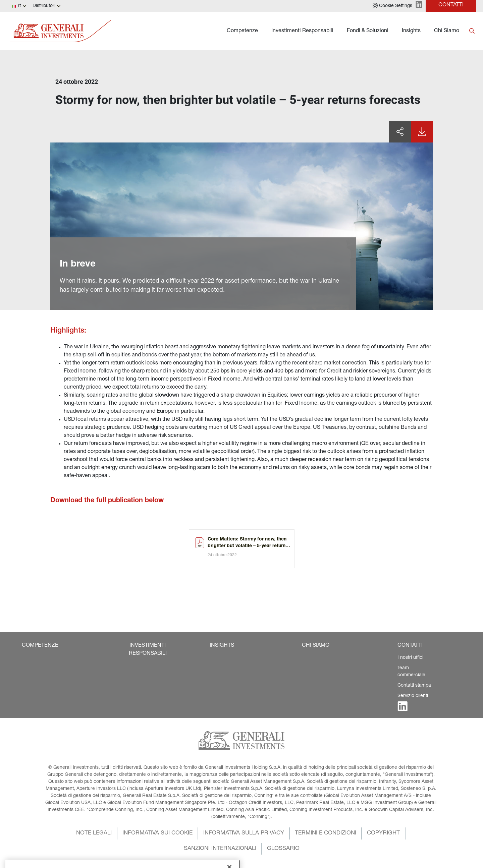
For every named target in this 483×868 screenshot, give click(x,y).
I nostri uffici (410, 658)
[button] (392, 6)
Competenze (242, 31)
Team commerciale (411, 672)
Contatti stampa (414, 686)
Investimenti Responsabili (302, 31)
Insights (411, 31)
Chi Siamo (447, 31)
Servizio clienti (413, 696)
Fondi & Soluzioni (368, 31)
